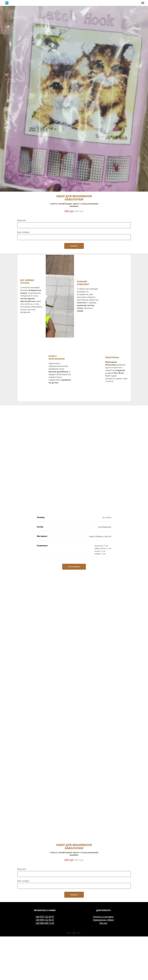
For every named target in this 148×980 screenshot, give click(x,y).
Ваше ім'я (22, 220)
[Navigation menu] (143, 3)
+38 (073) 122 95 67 (45, 843)
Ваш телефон (23, 232)
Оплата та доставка (103, 843)
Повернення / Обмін (103, 846)
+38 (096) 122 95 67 (45, 846)
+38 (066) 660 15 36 (45, 849)
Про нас (103, 849)
